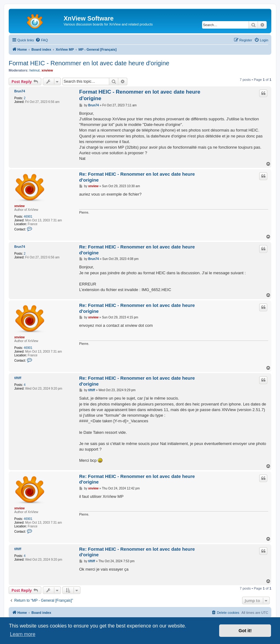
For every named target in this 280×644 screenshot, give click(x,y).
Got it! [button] (245, 631)
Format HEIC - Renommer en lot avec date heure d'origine (89, 63)
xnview (47, 70)
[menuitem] (42, 40)
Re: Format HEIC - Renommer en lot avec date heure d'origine (137, 177)
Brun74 (20, 91)
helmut (35, 70)
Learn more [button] (23, 634)
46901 (28, 217)
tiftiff (18, 378)
